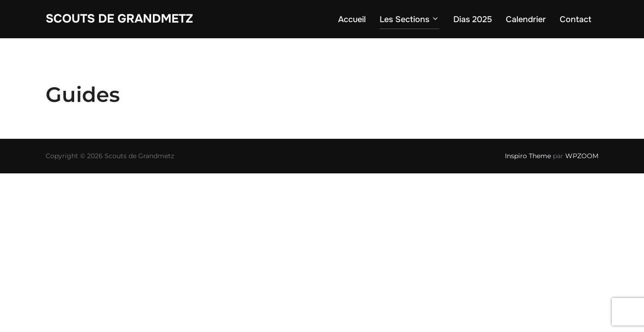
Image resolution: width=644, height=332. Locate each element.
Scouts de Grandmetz (119, 19)
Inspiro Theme (528, 156)
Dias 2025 (473, 19)
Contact (576, 19)
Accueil (352, 19)
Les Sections (410, 19)
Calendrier (526, 19)
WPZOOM (582, 156)
